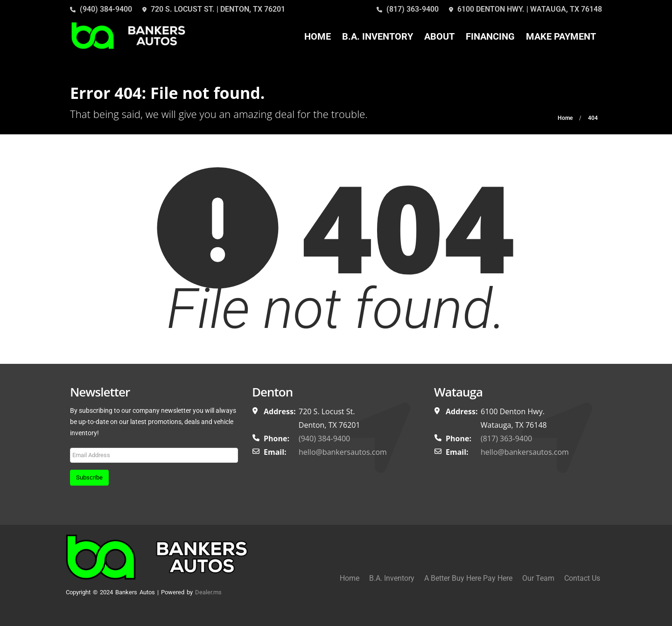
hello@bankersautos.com (343, 452)
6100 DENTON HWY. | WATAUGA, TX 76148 (525, 9)
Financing (490, 36)
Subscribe (89, 477)
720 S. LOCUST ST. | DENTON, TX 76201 (214, 9)
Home (318, 36)
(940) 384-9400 (101, 9)
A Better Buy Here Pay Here (468, 578)
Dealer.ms (208, 592)
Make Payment (561, 36)
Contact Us (582, 578)
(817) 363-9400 (408, 9)
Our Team (538, 578)
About (439, 36)
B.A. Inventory (378, 36)
